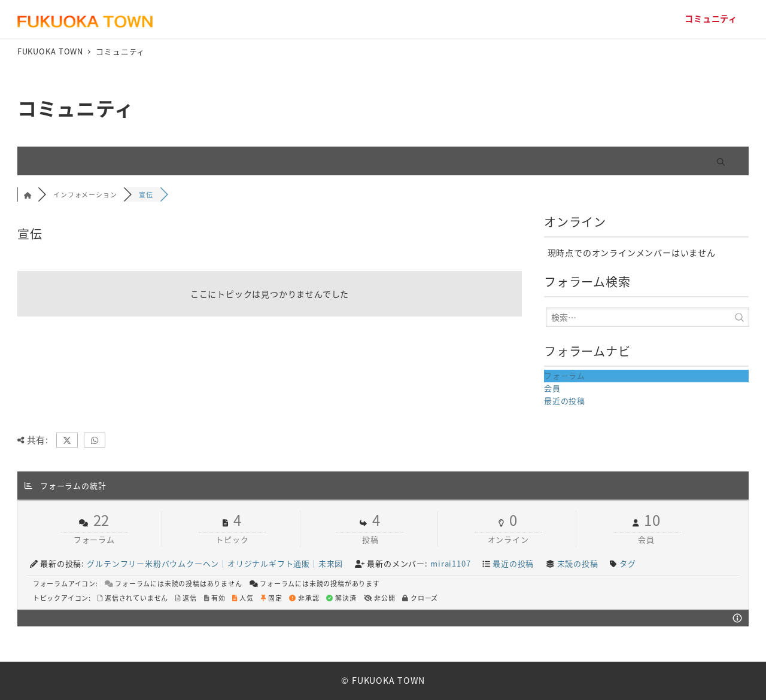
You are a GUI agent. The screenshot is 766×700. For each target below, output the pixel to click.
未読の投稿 (578, 563)
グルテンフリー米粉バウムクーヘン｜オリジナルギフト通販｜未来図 (215, 563)
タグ (628, 563)
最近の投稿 (565, 401)
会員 (552, 388)
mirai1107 (450, 563)
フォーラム (565, 375)
